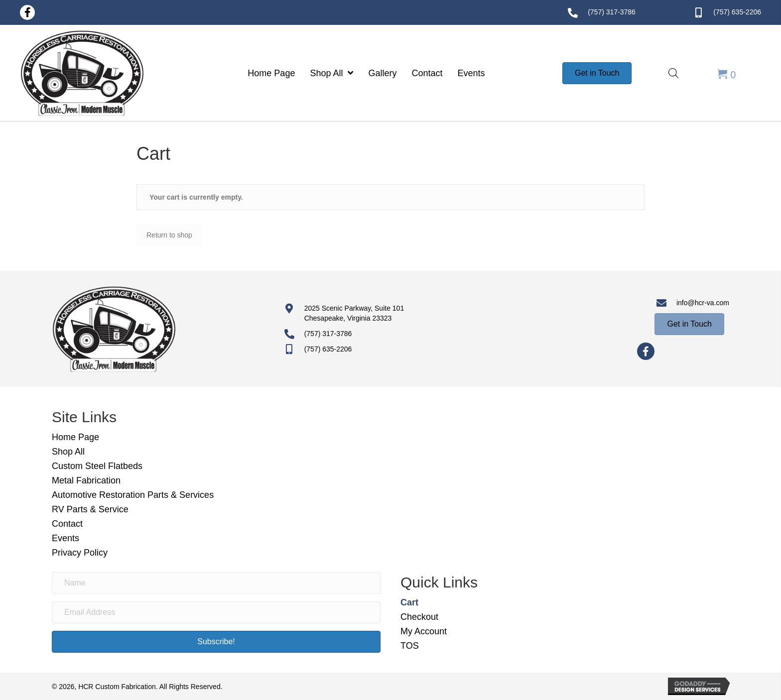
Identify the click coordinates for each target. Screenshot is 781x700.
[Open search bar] (673, 73)
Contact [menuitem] (67, 524)
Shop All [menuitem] (68, 452)
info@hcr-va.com (703, 303)
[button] (27, 12)
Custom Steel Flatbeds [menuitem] (97, 466)
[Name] (216, 583)
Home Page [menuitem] (75, 437)
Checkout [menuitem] (419, 617)
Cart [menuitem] (409, 602)
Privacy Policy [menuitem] (80, 553)
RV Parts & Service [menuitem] (90, 509)
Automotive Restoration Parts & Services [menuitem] (133, 495)
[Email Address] (216, 612)
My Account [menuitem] (424, 631)
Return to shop (169, 235)
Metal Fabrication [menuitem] (86, 480)
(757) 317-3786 (612, 12)
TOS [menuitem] (410, 646)
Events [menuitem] (65, 538)
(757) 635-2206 (737, 12)
